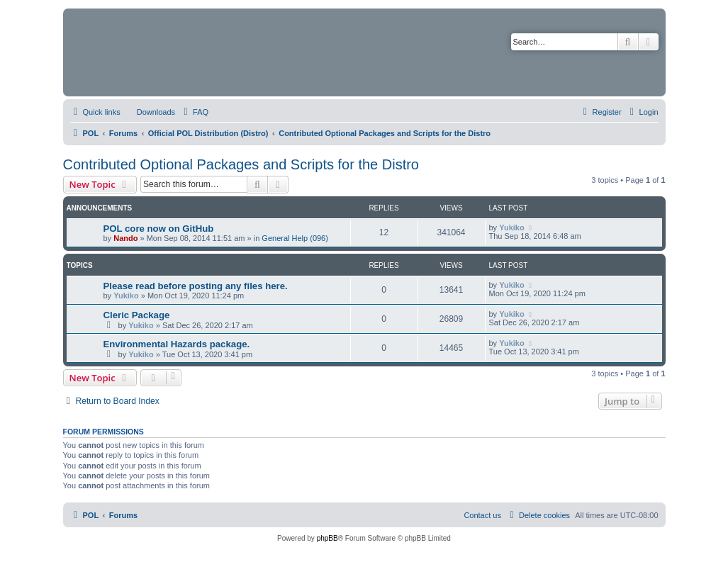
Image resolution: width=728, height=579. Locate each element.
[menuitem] (150, 112)
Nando (125, 238)
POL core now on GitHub (159, 229)
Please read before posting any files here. (196, 286)
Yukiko (511, 227)
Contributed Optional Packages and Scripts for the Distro (241, 164)
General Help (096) (295, 238)
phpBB (327, 538)
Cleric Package (137, 315)
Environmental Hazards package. (177, 344)
